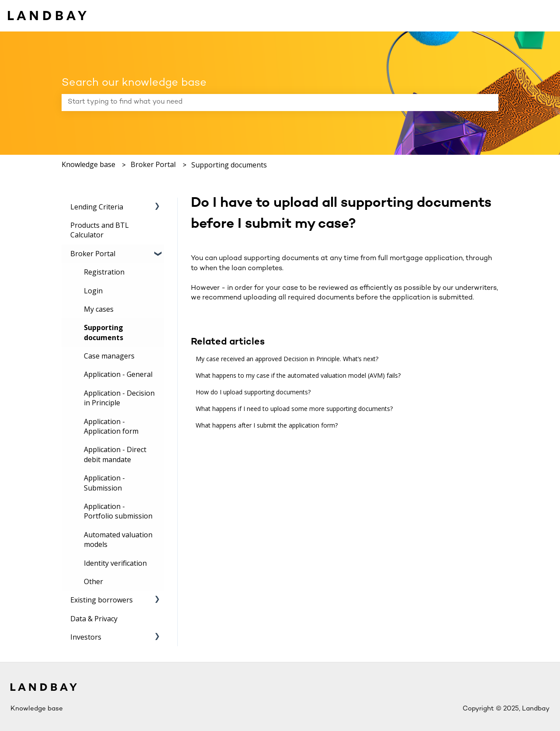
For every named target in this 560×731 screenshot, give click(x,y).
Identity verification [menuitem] (115, 563)
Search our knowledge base (134, 83)
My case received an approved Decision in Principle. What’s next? (287, 359)
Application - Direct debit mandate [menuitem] (115, 454)
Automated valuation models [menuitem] (118, 540)
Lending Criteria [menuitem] (97, 207)
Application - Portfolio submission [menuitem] (118, 511)
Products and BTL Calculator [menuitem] (100, 230)
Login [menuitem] (93, 291)
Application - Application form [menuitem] (111, 426)
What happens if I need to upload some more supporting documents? (294, 409)
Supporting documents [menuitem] (104, 332)
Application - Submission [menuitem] (104, 483)
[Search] (490, 102)
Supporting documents (229, 165)
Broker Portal (153, 164)
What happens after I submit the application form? (267, 425)
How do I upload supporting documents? (253, 392)
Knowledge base (88, 164)
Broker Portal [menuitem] (93, 254)
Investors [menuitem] (86, 637)
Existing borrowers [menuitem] (102, 600)
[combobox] (272, 102)
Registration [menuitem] (104, 272)
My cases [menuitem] (99, 309)
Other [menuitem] (93, 581)
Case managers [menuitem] (109, 356)
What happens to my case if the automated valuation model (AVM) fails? (298, 375)
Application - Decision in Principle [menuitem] (119, 398)
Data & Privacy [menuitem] (94, 619)
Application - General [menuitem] (118, 374)
